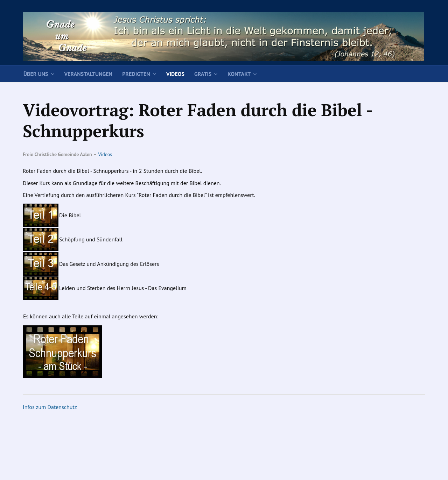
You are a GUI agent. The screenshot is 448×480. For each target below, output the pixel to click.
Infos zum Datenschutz (50, 407)
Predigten (136, 74)
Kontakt (239, 74)
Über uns (36, 74)
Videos (175, 74)
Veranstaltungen (89, 74)
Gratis (203, 74)
